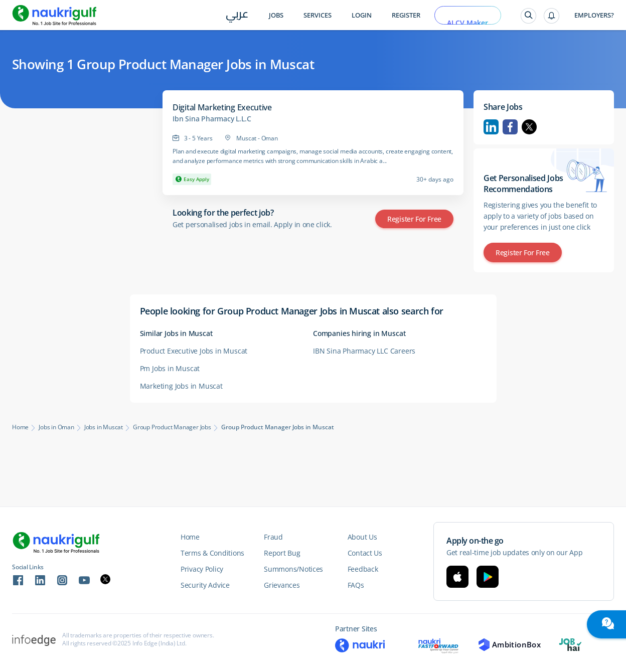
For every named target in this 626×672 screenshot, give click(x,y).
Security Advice (205, 585)
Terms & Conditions (212, 553)
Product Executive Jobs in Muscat (194, 351)
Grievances (282, 585)
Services (318, 15)
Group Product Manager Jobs (172, 427)
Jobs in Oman (56, 427)
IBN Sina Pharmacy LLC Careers (364, 351)
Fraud (273, 537)
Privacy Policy (202, 569)
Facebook (510, 127)
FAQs (356, 585)
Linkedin (491, 127)
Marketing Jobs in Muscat (181, 386)
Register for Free (414, 219)
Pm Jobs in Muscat (170, 368)
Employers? (594, 15)
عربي (237, 16)
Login (362, 15)
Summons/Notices (293, 569)
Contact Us (365, 553)
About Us (362, 537)
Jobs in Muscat (104, 427)
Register (406, 15)
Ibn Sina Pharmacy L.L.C (212, 119)
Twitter (529, 127)
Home (20, 427)
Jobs (276, 15)
